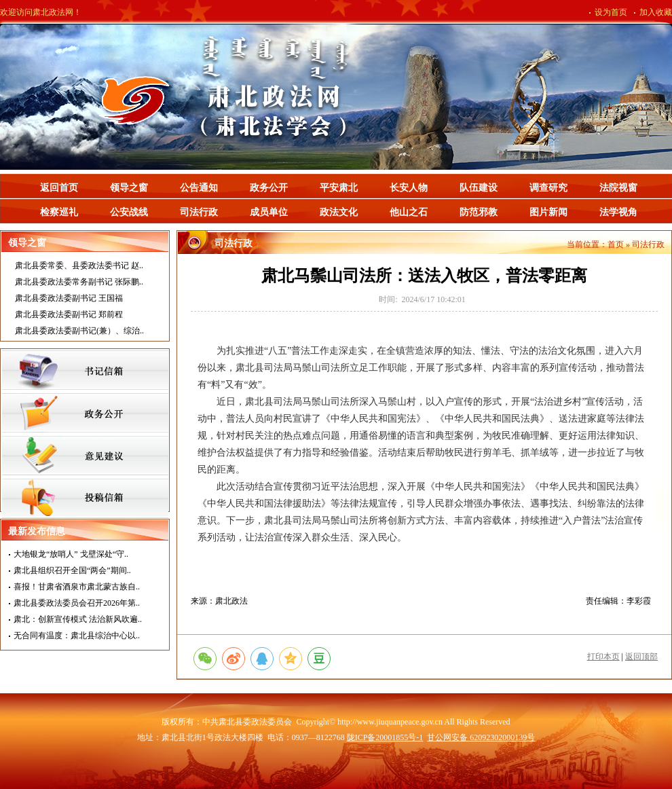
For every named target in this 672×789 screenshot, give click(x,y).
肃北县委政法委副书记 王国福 (69, 298)
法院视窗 (618, 188)
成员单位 (269, 212)
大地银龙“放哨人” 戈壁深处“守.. (71, 554)
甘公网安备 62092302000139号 (481, 737)
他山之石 (409, 212)
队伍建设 (479, 188)
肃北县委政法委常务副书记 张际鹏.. (79, 282)
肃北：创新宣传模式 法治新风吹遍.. (78, 619)
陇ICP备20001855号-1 (385, 737)
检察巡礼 (59, 212)
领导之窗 (129, 188)
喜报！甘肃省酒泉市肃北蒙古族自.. (77, 587)
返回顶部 (641, 657)
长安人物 (409, 188)
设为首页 (611, 12)
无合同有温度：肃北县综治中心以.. (77, 636)
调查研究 (548, 188)
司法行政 (199, 212)
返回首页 (59, 188)
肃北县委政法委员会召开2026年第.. (77, 603)
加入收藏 (656, 12)
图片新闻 (548, 212)
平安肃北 (339, 188)
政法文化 (339, 212)
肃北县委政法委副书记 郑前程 (69, 314)
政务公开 (269, 188)
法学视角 (618, 212)
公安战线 (129, 212)
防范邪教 (479, 212)
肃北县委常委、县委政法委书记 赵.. (79, 265)
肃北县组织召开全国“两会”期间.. (72, 570)
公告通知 (199, 188)
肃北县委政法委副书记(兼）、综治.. (79, 331)
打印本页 (603, 657)
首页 (616, 244)
